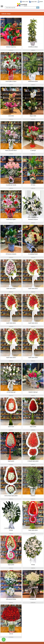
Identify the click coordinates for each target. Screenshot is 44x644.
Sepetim (40, 2)
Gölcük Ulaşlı (6, 14)
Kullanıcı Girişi (24, 2)
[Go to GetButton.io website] (4, 642)
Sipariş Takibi (33, 2)
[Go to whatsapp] (4, 640)
